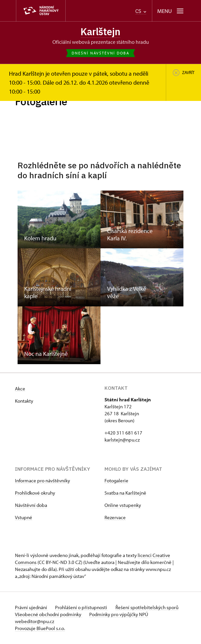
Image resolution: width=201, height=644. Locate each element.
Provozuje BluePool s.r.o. (40, 629)
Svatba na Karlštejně (125, 493)
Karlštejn (101, 32)
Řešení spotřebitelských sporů (149, 608)
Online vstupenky (123, 505)
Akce (20, 389)
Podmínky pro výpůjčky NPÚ (120, 615)
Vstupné (24, 518)
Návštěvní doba (31, 505)
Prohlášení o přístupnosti (83, 608)
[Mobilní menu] (171, 11)
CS (141, 11)
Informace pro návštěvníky (42, 481)
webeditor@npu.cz (34, 622)
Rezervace (115, 518)
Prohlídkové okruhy (35, 493)
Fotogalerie (116, 481)
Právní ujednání (32, 608)
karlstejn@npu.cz (122, 440)
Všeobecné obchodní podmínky (49, 615)
